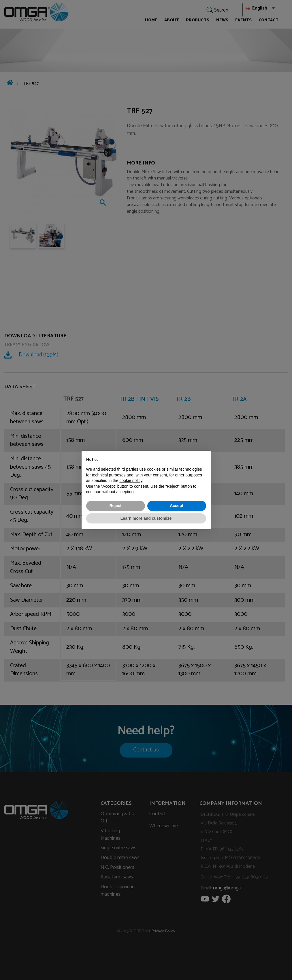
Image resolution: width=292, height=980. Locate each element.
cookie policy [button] (131, 480)
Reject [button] (115, 506)
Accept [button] (177, 506)
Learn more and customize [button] (146, 518)
